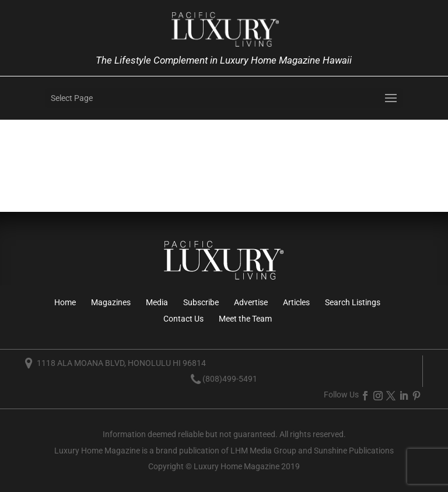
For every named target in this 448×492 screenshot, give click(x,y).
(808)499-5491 (230, 379)
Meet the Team (245, 319)
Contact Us (183, 319)
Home (65, 302)
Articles (296, 302)
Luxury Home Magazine (97, 451)
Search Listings (353, 302)
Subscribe (201, 302)
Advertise (251, 302)
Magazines (111, 302)
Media (157, 302)
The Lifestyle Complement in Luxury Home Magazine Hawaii (224, 60)
